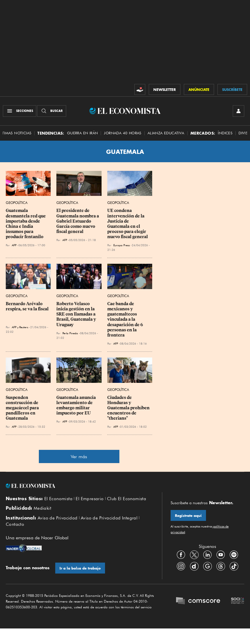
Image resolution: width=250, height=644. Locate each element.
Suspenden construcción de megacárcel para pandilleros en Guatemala (23, 408)
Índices (225, 133)
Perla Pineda (70, 333)
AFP (14, 245)
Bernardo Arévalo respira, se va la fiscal (27, 306)
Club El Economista (127, 499)
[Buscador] (52, 111)
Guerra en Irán (83, 133)
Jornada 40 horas (123, 133)
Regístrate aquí (188, 516)
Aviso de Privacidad (58, 518)
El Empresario (90, 499)
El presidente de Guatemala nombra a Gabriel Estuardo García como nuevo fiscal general (78, 221)
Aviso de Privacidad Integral (109, 518)
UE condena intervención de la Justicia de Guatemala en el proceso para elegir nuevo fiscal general (128, 224)
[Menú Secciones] (20, 111)
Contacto (15, 525)
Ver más (79, 457)
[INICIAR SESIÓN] (238, 111)
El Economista (58, 499)
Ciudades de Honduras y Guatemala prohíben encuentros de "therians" (129, 408)
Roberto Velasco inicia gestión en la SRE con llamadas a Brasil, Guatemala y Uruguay (77, 314)
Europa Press (122, 245)
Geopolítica (17, 203)
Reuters (24, 327)
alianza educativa (166, 133)
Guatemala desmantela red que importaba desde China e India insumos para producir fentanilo (26, 224)
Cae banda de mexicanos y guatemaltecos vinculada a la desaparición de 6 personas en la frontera (126, 319)
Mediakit (42, 509)
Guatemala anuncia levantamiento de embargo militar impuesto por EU (77, 405)
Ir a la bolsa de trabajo (80, 568)
